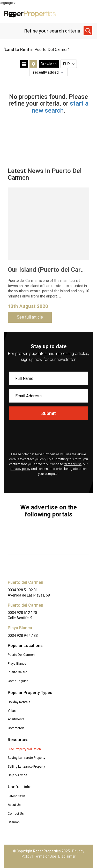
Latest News (17, 796)
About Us (14, 805)
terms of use (73, 464)
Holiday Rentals (19, 702)
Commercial (17, 728)
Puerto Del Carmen (21, 655)
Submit (48, 413)
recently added (50, 72)
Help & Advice (17, 775)
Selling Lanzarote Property (26, 767)
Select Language (79, 3)
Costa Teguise (18, 681)
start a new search (60, 107)
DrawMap (49, 64)
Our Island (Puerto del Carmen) (51, 270)
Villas (12, 711)
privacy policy (20, 469)
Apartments (16, 719)
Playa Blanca (17, 664)
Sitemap (14, 822)
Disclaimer (67, 856)
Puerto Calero (17, 672)
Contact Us (16, 814)
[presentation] (48, 437)
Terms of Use (45, 856)
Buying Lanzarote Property (27, 758)
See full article (30, 317)
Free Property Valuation (24, 749)
